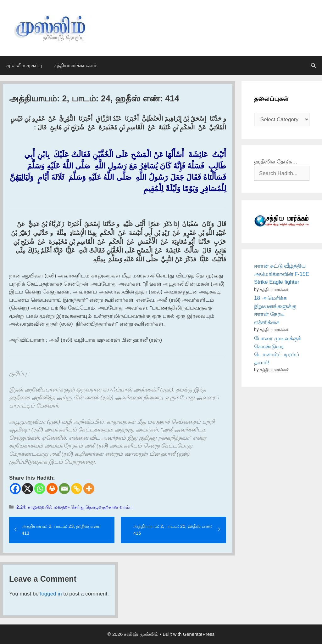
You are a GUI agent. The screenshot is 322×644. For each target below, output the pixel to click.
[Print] (52, 489)
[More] (89, 489)
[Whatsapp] (40, 489)
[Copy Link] (77, 489)
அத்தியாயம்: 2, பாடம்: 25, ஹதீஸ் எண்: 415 (173, 530)
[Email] (64, 489)
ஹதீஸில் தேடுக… (276, 162)
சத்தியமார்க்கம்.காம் (76, 65)
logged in (51, 594)
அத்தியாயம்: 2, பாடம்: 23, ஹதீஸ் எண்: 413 (61, 530)
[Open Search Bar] (313, 66)
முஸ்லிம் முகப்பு (24, 65)
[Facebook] (15, 489)
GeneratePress (199, 634)
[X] (28, 489)
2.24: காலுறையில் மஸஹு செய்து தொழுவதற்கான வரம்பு (74, 507)
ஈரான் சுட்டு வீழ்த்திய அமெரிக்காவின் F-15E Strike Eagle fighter (282, 274)
